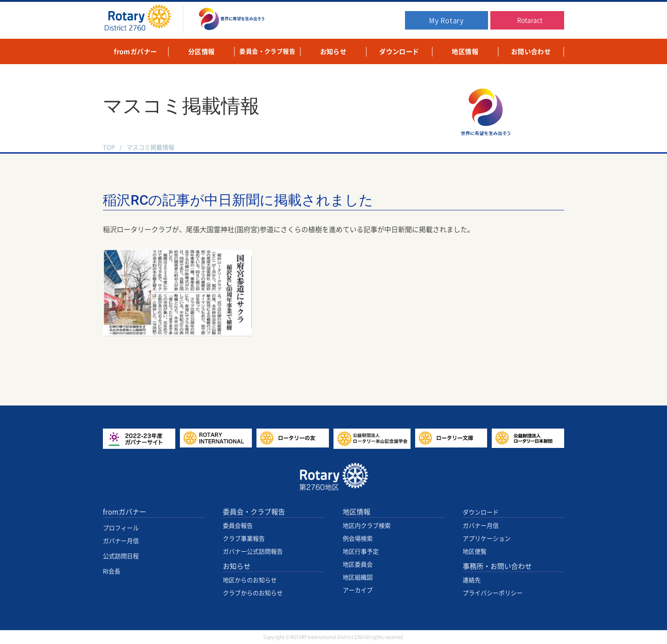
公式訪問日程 (121, 556)
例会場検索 (358, 539)
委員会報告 (238, 526)
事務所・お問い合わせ (497, 566)
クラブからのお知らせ (253, 593)
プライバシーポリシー (493, 593)
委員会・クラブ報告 (254, 512)
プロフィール (121, 528)
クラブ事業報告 (244, 539)
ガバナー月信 (121, 541)
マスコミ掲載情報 (150, 147)
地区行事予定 (361, 552)
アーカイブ (358, 590)
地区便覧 (475, 552)
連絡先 (472, 580)
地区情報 (357, 512)
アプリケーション (487, 539)
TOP (109, 147)
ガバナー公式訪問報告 (253, 552)
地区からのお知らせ (250, 580)
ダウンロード (481, 512)
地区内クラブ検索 (367, 526)
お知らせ (237, 566)
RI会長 (112, 571)
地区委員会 (358, 564)
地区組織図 (358, 577)
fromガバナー (125, 512)
